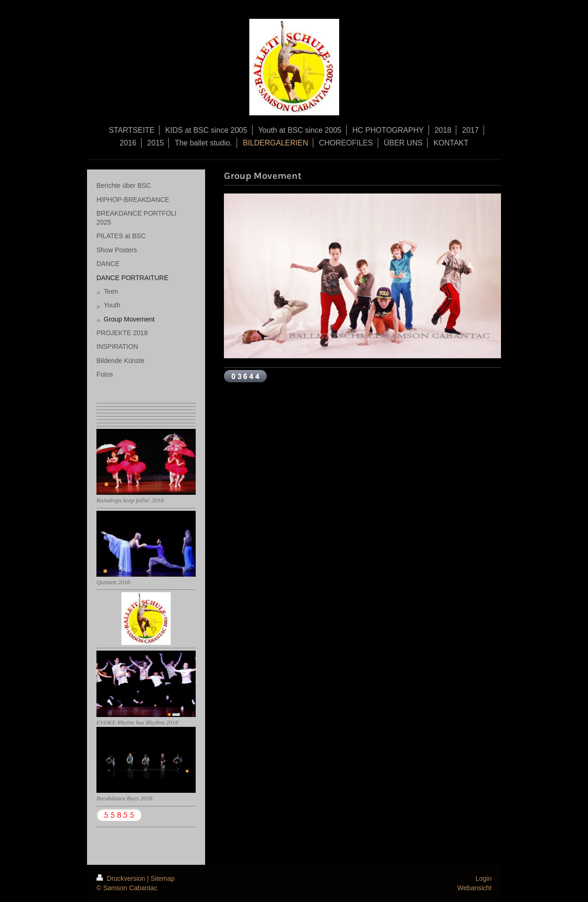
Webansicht (474, 888)
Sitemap (163, 878)
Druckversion (122, 878)
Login (484, 878)
